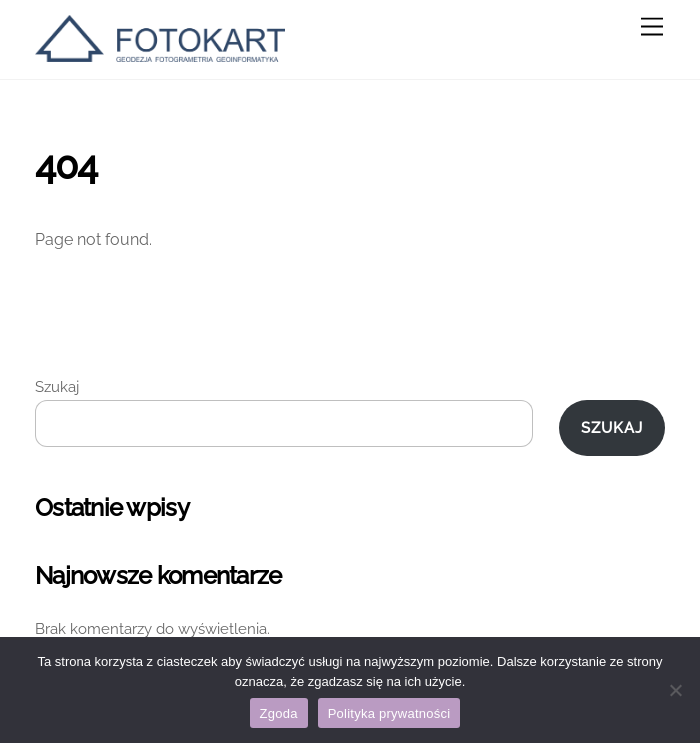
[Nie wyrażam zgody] (675, 690)
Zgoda (279, 713)
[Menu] (652, 27)
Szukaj (57, 387)
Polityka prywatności (389, 713)
